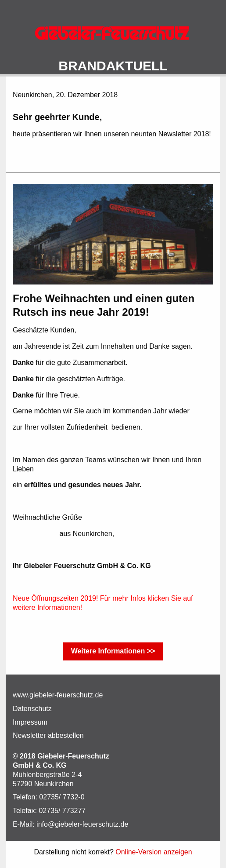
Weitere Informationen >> (113, 651)
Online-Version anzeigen (154, 852)
